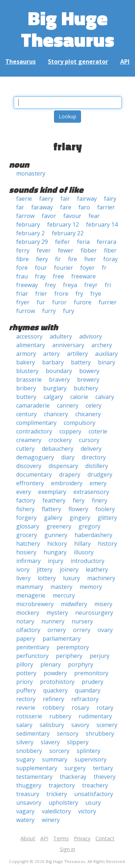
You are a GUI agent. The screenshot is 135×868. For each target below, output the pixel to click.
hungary (55, 552)
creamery (29, 440)
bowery (89, 371)
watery (25, 820)
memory (91, 587)
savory (80, 725)
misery (103, 604)
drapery (70, 474)
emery (98, 483)
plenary (51, 664)
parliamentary (62, 638)
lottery (47, 578)
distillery (97, 466)
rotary (105, 708)
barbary (53, 362)
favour (72, 216)
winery (51, 820)
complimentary (36, 423)
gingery (80, 518)
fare (66, 207)
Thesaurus (21, 62)
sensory (68, 733)
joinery (69, 569)
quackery (55, 690)
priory (24, 682)
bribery (26, 388)
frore (61, 294)
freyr (91, 285)
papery (26, 638)
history (107, 544)
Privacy (82, 838)
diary (68, 457)
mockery (28, 613)
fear (94, 216)
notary (25, 621)
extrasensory (91, 492)
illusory (84, 552)
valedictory (56, 811)
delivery (91, 449)
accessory (29, 336)
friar (22, 294)
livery (23, 578)
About (28, 838)
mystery (57, 613)
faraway (42, 207)
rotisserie (29, 716)
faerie (24, 199)
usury (93, 803)
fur (41, 302)
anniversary (68, 345)
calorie (79, 397)
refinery (53, 699)
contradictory (34, 431)
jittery (45, 569)
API (125, 62)
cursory (89, 440)
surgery (75, 768)
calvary (105, 397)
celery (94, 405)
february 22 (68, 233)
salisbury (52, 725)
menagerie (31, 595)
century (26, 414)
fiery (42, 259)
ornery (57, 630)
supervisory (91, 759)
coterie (98, 431)
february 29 (32, 242)
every (24, 492)
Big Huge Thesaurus (67, 29)
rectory (26, 699)
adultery (61, 336)
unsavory (29, 803)
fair (65, 199)
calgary (53, 397)
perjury (100, 656)
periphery (69, 656)
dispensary (63, 466)
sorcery (59, 751)
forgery (26, 518)
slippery (78, 742)
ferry (23, 250)
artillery (77, 354)
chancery (56, 414)
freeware (84, 276)
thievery (105, 777)
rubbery (60, 716)
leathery (97, 569)
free (58, 276)
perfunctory (32, 656)
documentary (34, 474)
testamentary (34, 777)
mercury (64, 595)
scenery (107, 725)
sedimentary (33, 733)
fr (104, 268)
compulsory (80, 423)
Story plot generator (78, 62)
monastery (31, 173)
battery (81, 362)
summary (55, 759)
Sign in (67, 849)
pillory (25, 664)
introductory (87, 561)
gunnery (56, 535)
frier (41, 294)
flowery (78, 509)
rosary (80, 708)
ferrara (107, 242)
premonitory (91, 673)
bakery (26, 362)
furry (49, 311)
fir (58, 259)
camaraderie (33, 405)
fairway (87, 199)
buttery (26, 397)
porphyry (81, 664)
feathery (54, 500)
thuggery (29, 785)
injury (56, 561)
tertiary (103, 768)
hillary (82, 544)
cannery (68, 405)
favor (49, 216)
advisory (91, 336)
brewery (88, 380)
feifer (62, 242)
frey (50, 285)
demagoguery (35, 457)
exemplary (52, 492)
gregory (89, 526)
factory (26, 500)
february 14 (102, 224)
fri (108, 285)
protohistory (57, 682)
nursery (82, 621)
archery (102, 345)
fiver (90, 259)
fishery (25, 509)
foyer (87, 268)
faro (84, 207)
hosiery (26, 552)
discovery (29, 466)
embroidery (67, 483)
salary (24, 725)
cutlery (25, 449)
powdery (55, 673)
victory (87, 811)
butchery (86, 388)
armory (26, 354)
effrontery (30, 483)
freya (70, 285)
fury (69, 311)
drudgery (100, 474)
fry (79, 294)
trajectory (62, 785)
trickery (57, 794)
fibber (89, 250)
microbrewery (35, 604)
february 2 (30, 233)
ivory (23, 569)
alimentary (31, 345)
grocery (27, 535)
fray (40, 276)
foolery (105, 509)
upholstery (63, 803)
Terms (61, 838)
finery (100, 500)
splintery (89, 751)
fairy (110, 199)
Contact (105, 838)
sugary (26, 759)
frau (22, 276)
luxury (71, 578)
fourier (64, 268)
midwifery (74, 604)
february (28, 224)
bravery (59, 380)
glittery (107, 518)
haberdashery (93, 535)
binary (107, 362)
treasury (28, 794)
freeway (27, 285)
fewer (66, 250)
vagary (25, 811)
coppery (70, 431)
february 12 (63, 224)
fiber (110, 250)
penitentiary (33, 647)
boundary (59, 371)
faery (46, 199)
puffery (26, 690)
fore (22, 268)
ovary (105, 630)
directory (94, 457)
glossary (28, 526)
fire (73, 259)
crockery (60, 440)
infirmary (28, 561)
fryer (23, 302)
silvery (25, 742)
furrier (108, 302)
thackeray (73, 777)
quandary (88, 690)
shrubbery (100, 733)
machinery (101, 578)
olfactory (28, 630)
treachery (95, 785)
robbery (53, 708)
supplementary (37, 768)
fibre (22, 259)
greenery (59, 526)
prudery (93, 682)
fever (44, 250)
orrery (82, 630)
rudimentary (95, 716)
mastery (61, 587)
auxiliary (106, 354)
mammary (30, 587)
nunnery (53, 621)
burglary (55, 388)
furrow (26, 311)
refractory (85, 699)
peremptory (73, 647)
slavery (50, 742)
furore (83, 302)
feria (83, 242)
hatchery (28, 544)
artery (51, 354)
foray (111, 259)
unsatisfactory (94, 794)
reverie (26, 708)
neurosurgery (94, 613)
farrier (106, 207)
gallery (53, 518)
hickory (57, 544)
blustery (27, 371)
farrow (25, 216)
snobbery (29, 751)
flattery (51, 509)
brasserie (29, 380)
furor (59, 302)
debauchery (58, 449)
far (20, 207)
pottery (26, 673)
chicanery (88, 414)
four (41, 268)
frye (96, 294)
